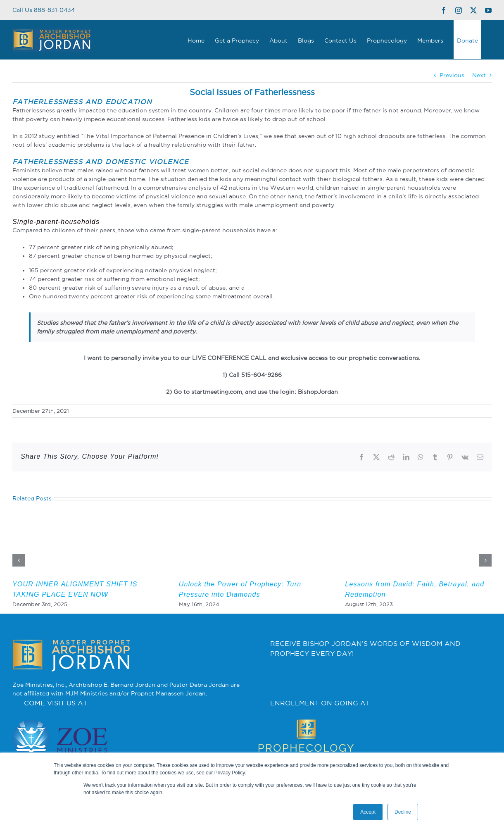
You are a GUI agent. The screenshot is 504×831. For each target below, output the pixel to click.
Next (479, 75)
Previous (452, 75)
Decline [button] (403, 812)
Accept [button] (368, 812)
